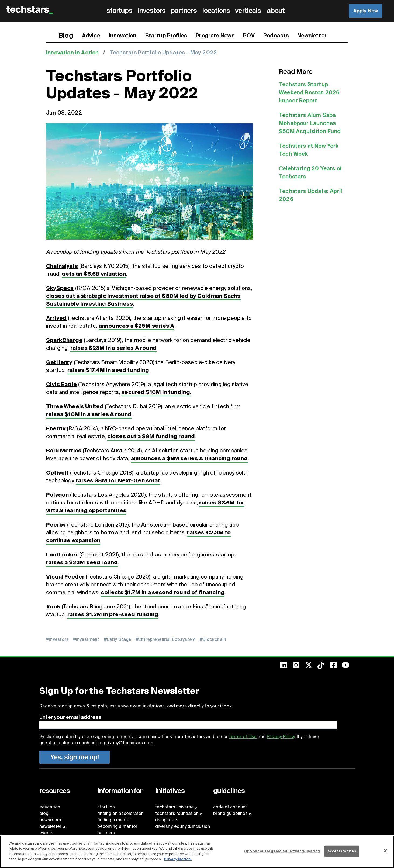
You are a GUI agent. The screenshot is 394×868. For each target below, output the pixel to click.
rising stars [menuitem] (167, 820)
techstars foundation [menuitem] (177, 813)
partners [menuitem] (106, 833)
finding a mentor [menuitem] (114, 820)
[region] (197, 852)
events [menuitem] (46, 833)
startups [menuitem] (106, 807)
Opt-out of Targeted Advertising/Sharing (282, 851)
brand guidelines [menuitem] (230, 813)
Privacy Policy (281, 737)
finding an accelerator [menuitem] (120, 813)
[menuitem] (120, 11)
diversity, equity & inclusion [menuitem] (183, 826)
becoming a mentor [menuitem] (117, 826)
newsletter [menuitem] (50, 826)
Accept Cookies (342, 851)
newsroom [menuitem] (50, 820)
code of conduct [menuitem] (230, 807)
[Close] (385, 851)
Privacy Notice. (178, 859)
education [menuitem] (50, 807)
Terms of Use (243, 737)
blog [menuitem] (44, 813)
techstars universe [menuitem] (174, 807)
